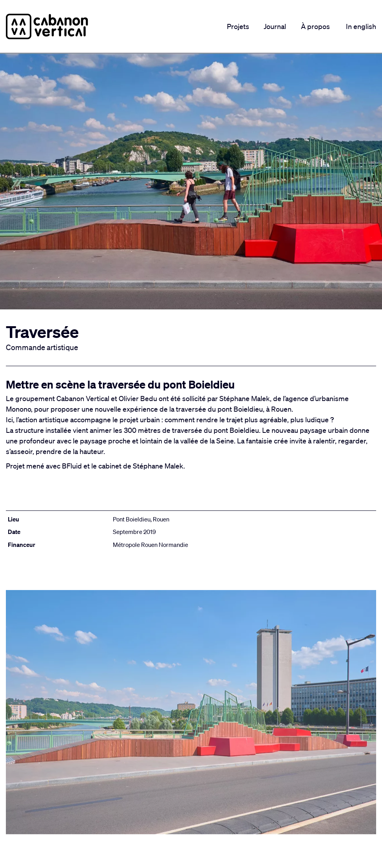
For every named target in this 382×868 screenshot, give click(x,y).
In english (361, 26)
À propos (315, 26)
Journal (275, 26)
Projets (238, 26)
